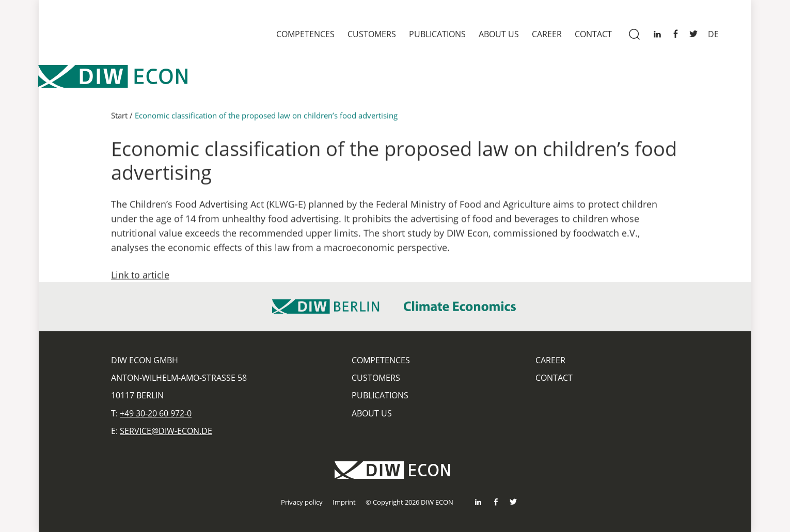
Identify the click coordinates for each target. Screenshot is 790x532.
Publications (437, 34)
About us (499, 34)
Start (119, 120)
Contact (593, 34)
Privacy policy (302, 502)
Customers (372, 34)
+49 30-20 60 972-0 (156, 413)
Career (547, 34)
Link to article (140, 279)
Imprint (344, 502)
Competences (305, 34)
